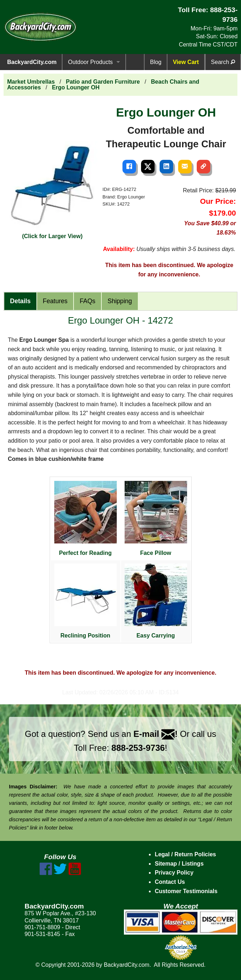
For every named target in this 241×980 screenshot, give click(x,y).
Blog (156, 62)
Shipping (120, 301)
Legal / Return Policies (185, 854)
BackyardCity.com (32, 62)
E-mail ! (156, 734)
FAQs (87, 301)
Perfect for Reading (86, 518)
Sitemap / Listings (179, 864)
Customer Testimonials (186, 891)
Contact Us (170, 882)
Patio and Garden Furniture (103, 82)
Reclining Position (86, 601)
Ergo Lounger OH (76, 87)
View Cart (186, 62)
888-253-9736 (138, 748)
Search (223, 62)
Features (55, 301)
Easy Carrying (156, 601)
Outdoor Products (90, 62)
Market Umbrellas (31, 82)
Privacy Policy (174, 873)
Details (20, 301)
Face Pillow (156, 518)
